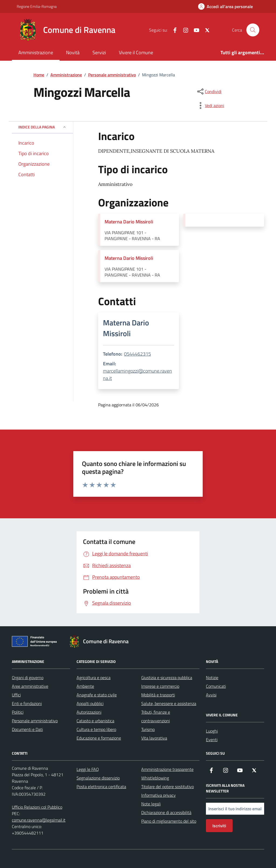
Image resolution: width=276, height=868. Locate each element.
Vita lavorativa (154, 738)
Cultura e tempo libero (96, 729)
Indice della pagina (42, 127)
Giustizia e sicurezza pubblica (167, 678)
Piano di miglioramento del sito (169, 821)
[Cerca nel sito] (253, 30)
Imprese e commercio (160, 686)
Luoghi (212, 731)
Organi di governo (28, 678)
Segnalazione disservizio (98, 778)
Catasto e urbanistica (95, 721)
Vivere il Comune (136, 52)
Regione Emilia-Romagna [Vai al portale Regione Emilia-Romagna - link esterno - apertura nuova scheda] (37, 6)
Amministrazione (36, 52)
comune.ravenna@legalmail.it (39, 820)
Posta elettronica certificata (101, 787)
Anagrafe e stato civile (97, 695)
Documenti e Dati (27, 729)
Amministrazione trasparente (167, 769)
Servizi (99, 52)
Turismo (148, 729)
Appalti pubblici (90, 703)
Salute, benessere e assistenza (169, 703)
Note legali (151, 804)
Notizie (212, 678)
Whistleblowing (155, 778)
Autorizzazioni (89, 712)
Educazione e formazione (99, 738)
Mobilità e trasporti (158, 695)
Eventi (212, 740)
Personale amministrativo (35, 721)
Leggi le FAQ (88, 769)
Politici (18, 712)
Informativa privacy (158, 795)
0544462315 (137, 354)
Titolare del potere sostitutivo (168, 787)
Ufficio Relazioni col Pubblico (37, 807)
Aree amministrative (30, 686)
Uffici (16, 695)
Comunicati (216, 686)
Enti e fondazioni (27, 703)
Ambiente (85, 686)
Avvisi (211, 695)
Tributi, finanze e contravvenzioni (156, 716)
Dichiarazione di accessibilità (166, 812)
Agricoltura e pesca (94, 678)
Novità (73, 52)
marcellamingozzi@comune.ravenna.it (137, 375)
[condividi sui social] (209, 91)
